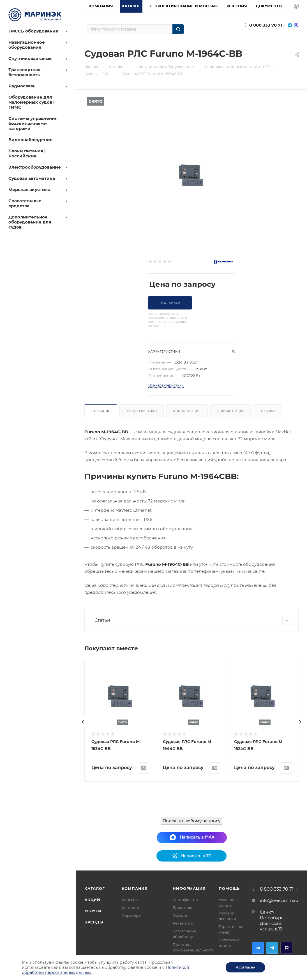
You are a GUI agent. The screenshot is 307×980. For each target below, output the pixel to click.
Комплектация (187, 411)
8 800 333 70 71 (266, 25)
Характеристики (142, 411)
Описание (101, 411)
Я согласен (245, 967)
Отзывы (268, 411)
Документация (231, 411)
